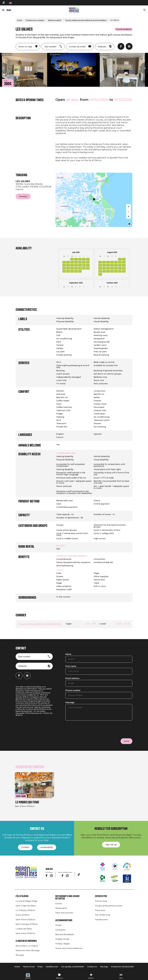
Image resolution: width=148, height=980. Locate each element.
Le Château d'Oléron (25, 910)
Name (68, 654)
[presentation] (86, 729)
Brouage (20, 955)
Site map (104, 967)
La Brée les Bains (24, 929)
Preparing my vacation (35, 20)
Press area (100, 910)
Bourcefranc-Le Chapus (27, 946)
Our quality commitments (73, 967)
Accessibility (47, 847)
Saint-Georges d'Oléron (27, 924)
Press (40, 967)
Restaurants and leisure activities (67, 897)
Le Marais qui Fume (27, 802)
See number (24, 657)
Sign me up (111, 845)
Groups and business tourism (109, 906)
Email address (72, 678)
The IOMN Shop (103, 915)
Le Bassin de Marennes (26, 941)
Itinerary (23, 196)
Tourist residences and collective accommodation (86, 20)
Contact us (92, 967)
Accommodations (64, 920)
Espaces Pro (101, 896)
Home (20, 20)
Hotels (58, 925)
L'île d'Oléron (22, 896)
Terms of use (29, 967)
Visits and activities (64, 913)
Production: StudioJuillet (122, 967)
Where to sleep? (55, 20)
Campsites (60, 930)
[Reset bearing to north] (129, 216)
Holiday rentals (62, 939)
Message (70, 703)
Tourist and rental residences (69, 948)
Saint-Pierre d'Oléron (25, 920)
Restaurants (61, 908)
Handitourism (101, 920)
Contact (25, 847)
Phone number (73, 690)
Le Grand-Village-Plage (27, 901)
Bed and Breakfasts (65, 934)
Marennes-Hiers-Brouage (28, 950)
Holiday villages (63, 944)
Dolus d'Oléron (23, 915)
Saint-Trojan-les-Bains (26, 906)
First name (71, 666)
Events (59, 904)
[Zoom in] (129, 207)
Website (22, 666)
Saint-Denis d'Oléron (25, 933)
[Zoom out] (129, 211)
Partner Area (101, 901)
